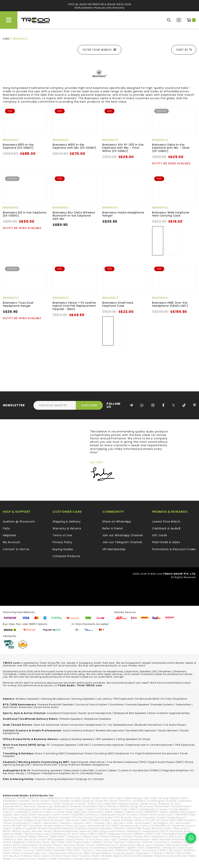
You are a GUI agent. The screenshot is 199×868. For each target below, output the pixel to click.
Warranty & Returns (67, 528)
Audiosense (27, 804)
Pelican (44, 837)
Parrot (22, 837)
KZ (108, 826)
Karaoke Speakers (138, 705)
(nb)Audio (9, 798)
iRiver (8, 823)
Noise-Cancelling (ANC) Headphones (59, 753)
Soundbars (117, 705)
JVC (171, 823)
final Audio (86, 817)
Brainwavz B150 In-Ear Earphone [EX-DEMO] (18, 146)
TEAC (77, 850)
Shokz (57, 845)
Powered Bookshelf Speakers (56, 705)
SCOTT (17, 845)
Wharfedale (145, 856)
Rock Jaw (49, 842)
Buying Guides (63, 549)
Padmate (169, 834)
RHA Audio (35, 842)
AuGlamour (44, 804)
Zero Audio (92, 859)
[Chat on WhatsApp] (191, 838)
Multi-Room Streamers (17, 707)
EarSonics (92, 815)
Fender (66, 817)
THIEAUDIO (121, 850)
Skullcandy (127, 845)
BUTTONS (9, 809)
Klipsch (59, 826)
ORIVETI (139, 834)
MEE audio (143, 828)
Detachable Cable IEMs (79, 770)
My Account (12, 542)
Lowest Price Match (166, 522)
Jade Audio (50, 823)
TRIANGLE (189, 850)
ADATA (69, 798)
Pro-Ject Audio (28, 839)
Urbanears (142, 853)
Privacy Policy (63, 542)
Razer (8, 842)
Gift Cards (160, 535)
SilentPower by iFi (107, 845)
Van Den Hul (11, 856)
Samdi (108, 842)
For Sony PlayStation (174, 699)
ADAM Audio (55, 798)
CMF (132, 809)
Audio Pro (102, 801)
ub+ (45, 853)
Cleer (124, 809)
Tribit (6, 853)
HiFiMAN (94, 820)
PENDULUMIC (58, 837)
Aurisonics (69, 804)
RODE (61, 842)
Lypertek (31, 828)
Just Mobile (160, 823)
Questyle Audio (140, 839)
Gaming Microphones (55, 699)
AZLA (100, 804)
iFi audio (163, 820)
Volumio (85, 856)
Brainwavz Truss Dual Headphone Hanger (18, 304)
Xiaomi (43, 859)
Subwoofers (183, 705)
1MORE (22, 798)
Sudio (181, 848)
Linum (190, 826)
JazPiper (99, 823)
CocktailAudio (146, 809)
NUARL (19, 834)
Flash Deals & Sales (166, 542)
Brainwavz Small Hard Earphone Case (118, 304)
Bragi (135, 806)
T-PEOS (17, 850)
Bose (102, 806)
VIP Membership (114, 549)
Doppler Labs (11, 815)
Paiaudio (183, 834)
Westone (129, 856)
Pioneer (127, 837)
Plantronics (160, 837)
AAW (31, 798)
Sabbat (97, 842)
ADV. (78, 798)
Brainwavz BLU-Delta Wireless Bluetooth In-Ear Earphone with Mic (74, 216)
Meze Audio (181, 828)
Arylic (183, 798)
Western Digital (112, 856)
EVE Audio (40, 817)
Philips (117, 837)
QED (114, 839)
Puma (71, 839)
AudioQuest (10, 804)
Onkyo (83, 834)
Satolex (176, 842)
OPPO (93, 834)
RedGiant (20, 842)
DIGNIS (175, 812)
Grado (19, 820)
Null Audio (44, 834)
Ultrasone (75, 853)
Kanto (7, 826)
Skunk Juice (144, 845)
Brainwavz (11, 140)
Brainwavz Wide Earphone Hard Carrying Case (171, 214)
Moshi (48, 831)
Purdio (80, 839)
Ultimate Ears (58, 853)
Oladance (59, 834)
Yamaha (65, 859)
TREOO (162, 850)
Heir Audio (73, 820)
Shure (90, 845)
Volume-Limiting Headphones (54, 779)
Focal (138, 817)
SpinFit (132, 848)
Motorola (86, 831)
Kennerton (36, 826)
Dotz (24, 815)
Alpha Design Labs (137, 798)
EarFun (57, 815)
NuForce (30, 834)
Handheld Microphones (141, 730)
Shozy (81, 845)
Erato (15, 817)
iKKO (173, 820)
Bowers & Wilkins (118, 806)
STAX (141, 848)
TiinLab (135, 850)
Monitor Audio (21, 831)
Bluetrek (76, 806)
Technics (88, 850)
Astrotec (25, 801)
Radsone (178, 839)
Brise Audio (163, 806)
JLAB (129, 823)
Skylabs (159, 845)
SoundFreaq (98, 848)
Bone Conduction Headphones (82, 725)
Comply (163, 809)
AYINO (91, 804)
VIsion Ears (70, 856)
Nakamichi (134, 831)
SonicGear (38, 848)
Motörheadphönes (66, 831)
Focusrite (149, 817)
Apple (174, 798)
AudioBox (139, 801)
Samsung (134, 842)
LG (169, 826)
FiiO (74, 817)
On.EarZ (72, 834)
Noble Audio (151, 831)
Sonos (51, 848)
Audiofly (171, 801)
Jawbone (65, 823)
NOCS (164, 831)
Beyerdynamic (12, 806)
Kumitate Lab (96, 826)
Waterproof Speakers (98, 719)
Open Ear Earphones (47, 725)
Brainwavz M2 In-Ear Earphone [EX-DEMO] (25, 214)
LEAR (115, 826)
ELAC (170, 815)
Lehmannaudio (129, 826)
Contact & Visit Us (16, 549)
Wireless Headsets (27, 699)
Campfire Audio (52, 809)
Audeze (65, 801)
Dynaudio (44, 815)
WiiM (192, 856)
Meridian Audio (162, 828)
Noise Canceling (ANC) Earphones (107, 753)
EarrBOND (78, 815)
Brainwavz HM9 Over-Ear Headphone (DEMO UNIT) (170, 304)
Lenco (145, 826)
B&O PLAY (111, 804)
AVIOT (82, 804)
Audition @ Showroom (19, 522)
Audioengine (156, 801)
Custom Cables (106, 770)
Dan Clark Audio (92, 812)
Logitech (18, 828)
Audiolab (185, 801)
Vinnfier (57, 856)
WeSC (96, 856)
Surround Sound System (92, 705)
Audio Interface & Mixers (78, 730)
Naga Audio (108, 831)
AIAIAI (86, 798)
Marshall (81, 828)
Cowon (7, 812)
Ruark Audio (82, 842)
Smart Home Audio (46, 707)
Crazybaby (21, 812)
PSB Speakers (56, 839)
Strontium (169, 848)
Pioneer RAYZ (142, 837)
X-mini (32, 859)
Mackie (43, 828)
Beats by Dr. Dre (169, 804)
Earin (67, 815)
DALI (77, 812)
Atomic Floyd (49, 801)
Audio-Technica (120, 801)
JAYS (88, 823)
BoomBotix (90, 806)
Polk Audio (176, 837)
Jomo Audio (142, 823)
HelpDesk (9, 535)
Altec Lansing (160, 798)
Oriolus (127, 834)
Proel (42, 839)
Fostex (161, 817)
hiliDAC (106, 820)
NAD (96, 831)
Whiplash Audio (164, 856)
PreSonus (10, 839)
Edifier (144, 815)
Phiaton (106, 837)
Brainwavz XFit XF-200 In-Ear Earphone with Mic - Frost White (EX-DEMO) (123, 148)
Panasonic (10, 837)
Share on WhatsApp (117, 522)
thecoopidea (105, 850)
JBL (108, 823)
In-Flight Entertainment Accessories (155, 753)
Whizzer (182, 856)
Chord (115, 809)
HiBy (84, 820)
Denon (164, 812)
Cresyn (48, 812)
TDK (69, 850)
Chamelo (102, 809)
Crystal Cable (63, 812)
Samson (120, 842)
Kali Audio (183, 823)
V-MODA (157, 853)
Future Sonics (176, 817)
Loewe (7, 828)
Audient (76, 801)
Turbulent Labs (31, 853)
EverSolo (54, 817)
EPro (7, 817)
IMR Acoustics (187, 820)
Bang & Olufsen (129, 804)
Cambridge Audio (28, 809)
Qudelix (123, 839)
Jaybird (78, 823)
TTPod (15, 853)
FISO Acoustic (123, 817)
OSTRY (150, 834)
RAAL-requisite (161, 839)
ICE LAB (150, 820)
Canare (69, 809)
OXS (158, 834)
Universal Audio (124, 853)
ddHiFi (109, 812)
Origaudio (114, 834)
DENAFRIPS (151, 812)
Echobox (132, 815)
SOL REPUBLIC (21, 848)
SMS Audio (173, 845)
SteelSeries (154, 848)
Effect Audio (157, 815)
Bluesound (62, 806)
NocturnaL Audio (181, 831)
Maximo (120, 828)
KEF (25, 826)
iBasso (139, 820)
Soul (69, 848)
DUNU (32, 815)
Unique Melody (102, 853)
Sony (61, 848)
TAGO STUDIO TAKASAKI (50, 850)
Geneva (8, 820)
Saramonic (162, 842)
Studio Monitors (168, 730)
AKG (105, 798)
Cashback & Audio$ (166, 528)
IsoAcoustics (22, 823)
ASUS (35, 801)
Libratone (178, 826)
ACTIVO (40, 798)
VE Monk (26, 856)
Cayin (80, 809)
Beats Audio (149, 804)
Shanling (45, 845)
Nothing (8, 834)
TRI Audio (175, 850)
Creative (36, 812)
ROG (69, 842)
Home (6, 39)
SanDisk (148, 842)
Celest (90, 809)
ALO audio (116, 798)
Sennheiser (30, 845)
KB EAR (17, 826)
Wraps (7, 859)
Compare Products (179, 20)
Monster (37, 831)
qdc (107, 839)
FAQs (7, 528)
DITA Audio (188, 812)
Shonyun (69, 845)
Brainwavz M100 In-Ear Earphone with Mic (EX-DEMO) (75, 146)
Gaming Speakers (83, 699)
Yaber (53, 859)
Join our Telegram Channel (122, 542)
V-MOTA (169, 853)
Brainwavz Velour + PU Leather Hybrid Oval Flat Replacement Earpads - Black (74, 306)
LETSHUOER (158, 826)
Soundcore (81, 848)
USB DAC (84, 745)
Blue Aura (30, 806)
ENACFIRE (181, 815)
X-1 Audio (19, 859)
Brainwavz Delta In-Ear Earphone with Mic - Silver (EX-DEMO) (171, 148)
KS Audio (80, 826)
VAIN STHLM (183, 853)
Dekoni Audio (134, 812)
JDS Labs (119, 823)
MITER (7, 831)
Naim (122, 831)
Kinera (48, 826)
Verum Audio (41, 856)
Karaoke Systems (163, 705)
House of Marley (123, 820)
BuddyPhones (181, 806)
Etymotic (26, 817)
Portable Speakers (71, 719)
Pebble (33, 837)
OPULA (102, 834)
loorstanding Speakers (47, 770)
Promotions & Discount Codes (174, 549)
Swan (7, 850)
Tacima (28, 850)
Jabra (36, 823)
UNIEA (87, 853)
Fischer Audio (104, 817)
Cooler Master (179, 809)
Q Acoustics (94, 839)
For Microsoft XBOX (147, 699)
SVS (189, 848)
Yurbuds (78, 859)
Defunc (119, 812)
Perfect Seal (91, 837)
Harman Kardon (54, 820)
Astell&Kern (10, 801)
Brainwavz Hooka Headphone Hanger (123, 214)
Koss (69, 826)
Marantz (68, 828)
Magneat (55, 828)
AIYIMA (96, 798)
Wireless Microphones (110, 730)
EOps (193, 815)
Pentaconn (74, 837)
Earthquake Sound (113, 815)
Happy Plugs (33, 820)
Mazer (131, 828)
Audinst (88, 801)
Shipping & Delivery (67, 522)
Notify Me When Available (171, 163)
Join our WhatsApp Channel (123, 535)
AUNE (57, 804)
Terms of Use (62, 535)
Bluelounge (46, 806)
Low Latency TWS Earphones (115, 699)
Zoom (105, 859)
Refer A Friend (113, 528)
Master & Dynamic (101, 828)
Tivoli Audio (149, 850)
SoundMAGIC (117, 848)
